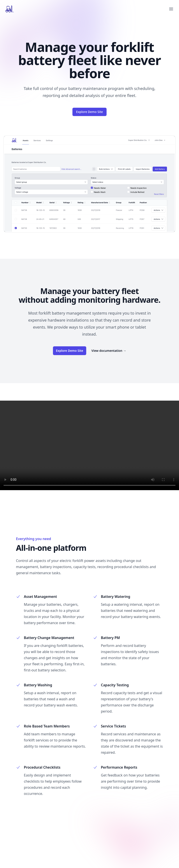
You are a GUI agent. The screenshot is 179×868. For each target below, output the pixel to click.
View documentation (109, 351)
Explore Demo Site (89, 112)
